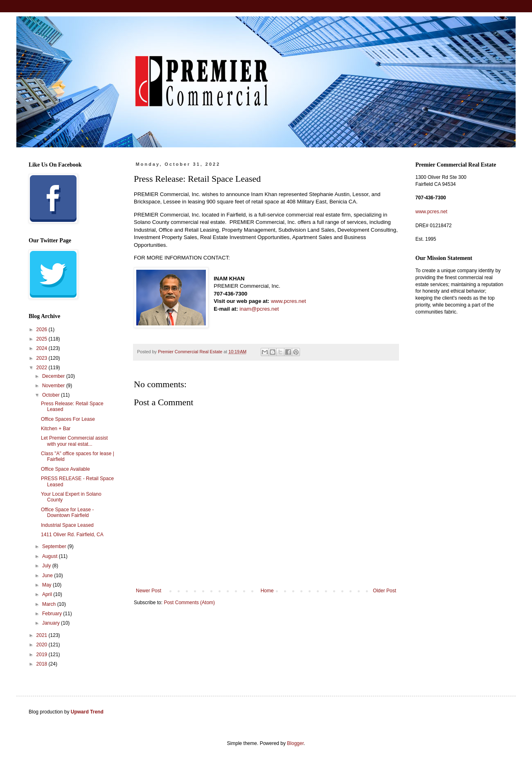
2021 (43, 635)
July (47, 566)
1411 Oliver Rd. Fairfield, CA (72, 535)
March (50, 604)
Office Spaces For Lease (68, 419)
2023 (43, 358)
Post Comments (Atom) (189, 603)
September (55, 546)
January (52, 623)
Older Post (384, 591)
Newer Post (149, 591)
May (47, 585)
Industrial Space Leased (67, 525)
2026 (43, 330)
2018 (43, 664)
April (48, 594)
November (54, 386)
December (54, 376)
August (51, 556)
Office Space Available (65, 469)
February (53, 614)
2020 (43, 645)
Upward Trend (87, 712)
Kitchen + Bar (56, 429)
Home (267, 591)
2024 (43, 348)
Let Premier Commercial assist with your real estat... (74, 441)
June (48, 576)
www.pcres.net (289, 301)
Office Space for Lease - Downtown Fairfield (67, 512)
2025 (43, 339)
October (52, 395)
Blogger (295, 743)
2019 (43, 655)
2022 (43, 368)
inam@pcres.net (259, 309)
